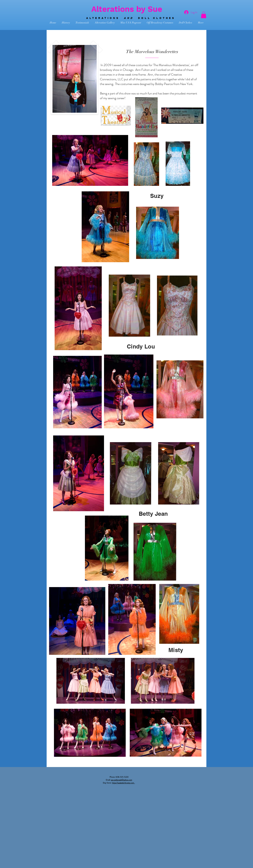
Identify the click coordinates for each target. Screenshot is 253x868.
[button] (204, 15)
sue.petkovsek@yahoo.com (121, 780)
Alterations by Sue (127, 9)
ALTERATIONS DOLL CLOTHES (131, 18)
